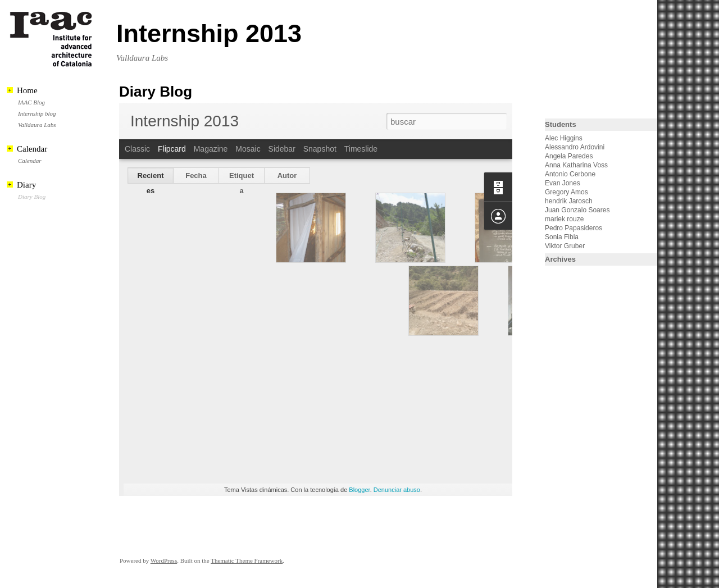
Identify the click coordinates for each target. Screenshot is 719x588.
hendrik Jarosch (569, 201)
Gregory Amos (566, 192)
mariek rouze (564, 219)
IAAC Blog (31, 102)
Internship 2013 (209, 33)
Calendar (30, 161)
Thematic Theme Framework (247, 560)
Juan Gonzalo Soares (577, 210)
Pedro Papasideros (574, 228)
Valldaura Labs (37, 125)
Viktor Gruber (565, 246)
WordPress (164, 560)
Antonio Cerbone (570, 174)
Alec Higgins (564, 138)
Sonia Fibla (562, 237)
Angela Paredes (569, 156)
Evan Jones (563, 183)
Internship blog (37, 113)
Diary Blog (32, 197)
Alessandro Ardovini (575, 147)
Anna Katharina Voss (576, 165)
